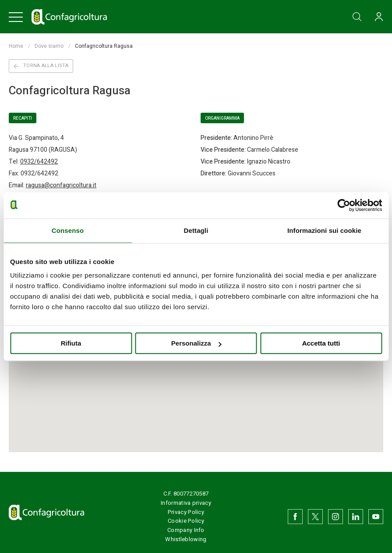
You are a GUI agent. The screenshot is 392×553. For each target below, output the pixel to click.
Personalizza (196, 343)
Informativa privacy (186, 503)
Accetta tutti (321, 343)
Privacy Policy (186, 512)
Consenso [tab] (68, 230)
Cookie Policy (186, 521)
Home (16, 46)
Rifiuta (71, 343)
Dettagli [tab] (196, 230)
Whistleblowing (186, 539)
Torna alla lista (41, 66)
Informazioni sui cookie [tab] (324, 230)
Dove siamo (49, 46)
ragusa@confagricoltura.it (61, 185)
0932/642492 (39, 162)
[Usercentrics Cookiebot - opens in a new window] (344, 205)
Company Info (186, 530)
